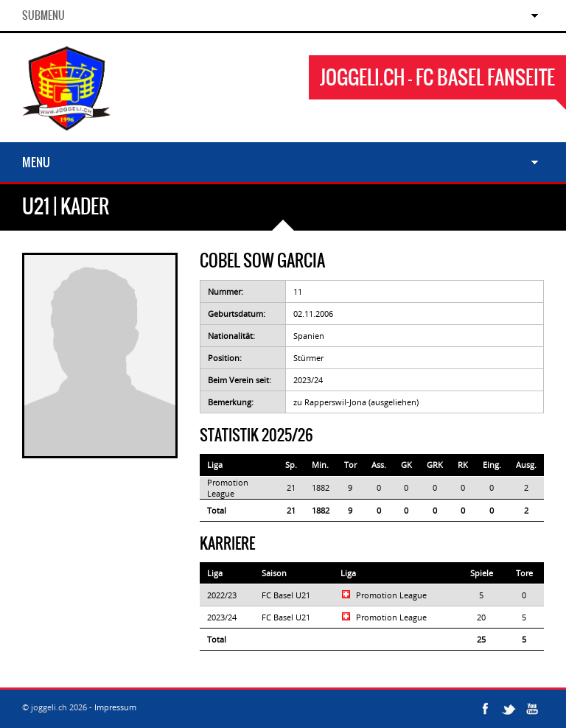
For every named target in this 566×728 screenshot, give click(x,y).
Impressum (115, 707)
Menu (36, 162)
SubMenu (43, 15)
